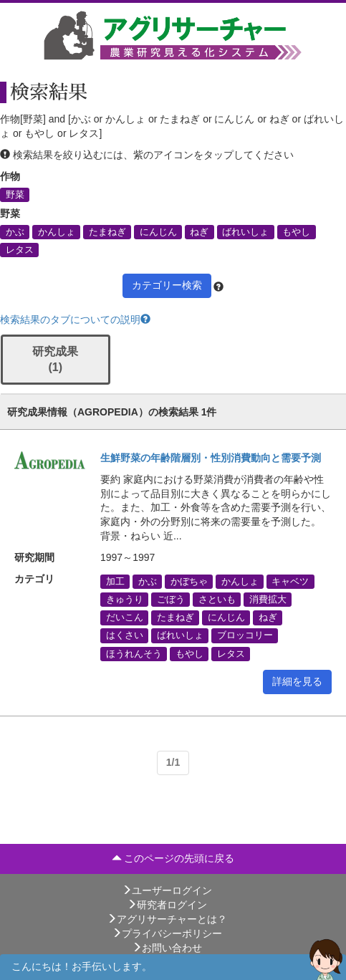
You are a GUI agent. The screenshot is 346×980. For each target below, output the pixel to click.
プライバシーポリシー (167, 933)
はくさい (125, 635)
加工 (115, 581)
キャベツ (290, 581)
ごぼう (171, 600)
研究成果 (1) (55, 360)
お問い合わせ (167, 948)
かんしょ (57, 231)
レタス (20, 249)
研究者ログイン (167, 905)
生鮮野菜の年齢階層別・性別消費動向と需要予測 (211, 458)
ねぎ (199, 231)
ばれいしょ (245, 231)
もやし (296, 231)
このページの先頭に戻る (173, 858)
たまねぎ (107, 231)
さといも (217, 600)
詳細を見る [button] (297, 681)
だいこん (125, 618)
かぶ (15, 231)
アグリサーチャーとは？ (167, 919)
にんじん (158, 231)
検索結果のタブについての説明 (75, 320)
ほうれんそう (134, 653)
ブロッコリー (245, 635)
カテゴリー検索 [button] (167, 285)
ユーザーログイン (167, 890)
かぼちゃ (189, 581)
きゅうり (125, 600)
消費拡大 (268, 600)
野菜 (15, 194)
